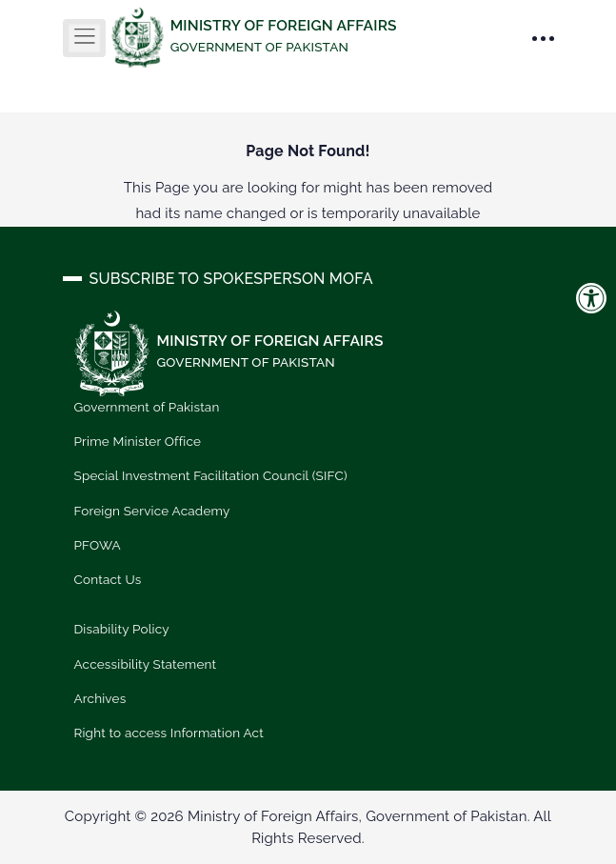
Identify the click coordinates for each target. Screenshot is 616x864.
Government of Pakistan (147, 407)
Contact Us (108, 579)
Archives (100, 698)
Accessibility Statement (146, 664)
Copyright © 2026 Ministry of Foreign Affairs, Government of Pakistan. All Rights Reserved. (308, 827)
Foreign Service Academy (152, 511)
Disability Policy (122, 629)
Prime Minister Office (138, 441)
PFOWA (98, 545)
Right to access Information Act (169, 733)
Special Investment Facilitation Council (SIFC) (211, 475)
